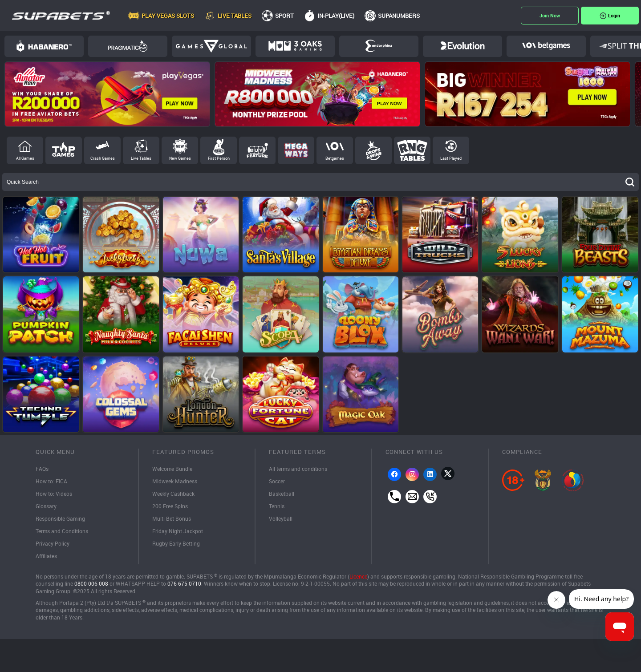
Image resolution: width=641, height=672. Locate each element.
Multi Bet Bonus (172, 518)
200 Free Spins (170, 506)
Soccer (277, 481)
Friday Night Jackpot (178, 531)
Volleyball (281, 518)
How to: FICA (51, 481)
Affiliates (46, 556)
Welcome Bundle (172, 469)
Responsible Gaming (60, 518)
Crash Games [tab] (103, 158)
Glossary (46, 506)
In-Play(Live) (336, 16)
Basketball (282, 494)
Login (614, 15)
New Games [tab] (180, 158)
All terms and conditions (298, 469)
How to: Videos (54, 494)
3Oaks (295, 46)
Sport (284, 16)
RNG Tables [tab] (412, 150)
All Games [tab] (25, 158)
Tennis (277, 506)
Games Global (211, 46)
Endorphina (379, 46)
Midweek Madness (175, 481)
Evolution (462, 46)
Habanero (44, 46)
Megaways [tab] (296, 150)
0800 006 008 (91, 584)
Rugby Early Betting (176, 543)
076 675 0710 (184, 584)
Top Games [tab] (64, 150)
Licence (358, 577)
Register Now (550, 16)
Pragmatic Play (128, 46)
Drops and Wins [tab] (373, 150)
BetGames (546, 46)
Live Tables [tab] (141, 158)
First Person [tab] (219, 158)
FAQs (42, 469)
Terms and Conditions (62, 531)
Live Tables (235, 16)
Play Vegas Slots (168, 16)
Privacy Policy (53, 543)
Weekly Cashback (173, 494)
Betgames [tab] (335, 158)
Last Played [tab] (451, 158)
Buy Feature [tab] (257, 150)
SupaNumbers (399, 16)
